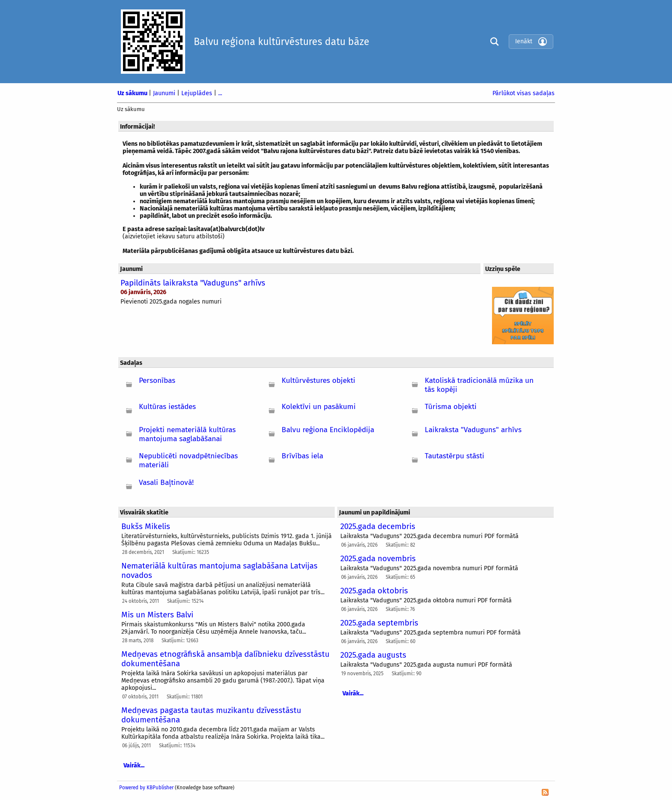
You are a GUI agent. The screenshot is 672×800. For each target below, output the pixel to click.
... (220, 93)
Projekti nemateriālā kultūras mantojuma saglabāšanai (187, 434)
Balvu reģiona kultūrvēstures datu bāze (282, 42)
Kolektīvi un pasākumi (319, 407)
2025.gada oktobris (374, 591)
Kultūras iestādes (167, 407)
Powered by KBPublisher (146, 788)
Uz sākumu (133, 93)
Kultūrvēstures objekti (318, 380)
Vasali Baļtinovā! (166, 483)
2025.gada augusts (373, 655)
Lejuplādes (198, 93)
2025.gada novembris (378, 559)
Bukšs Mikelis (146, 526)
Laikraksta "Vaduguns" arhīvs (473, 430)
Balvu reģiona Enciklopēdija (328, 430)
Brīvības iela (302, 456)
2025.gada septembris (379, 623)
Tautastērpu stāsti (454, 456)
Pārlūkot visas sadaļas (523, 93)
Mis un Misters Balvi (157, 615)
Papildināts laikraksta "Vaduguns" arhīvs (193, 283)
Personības (157, 380)
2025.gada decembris (378, 526)
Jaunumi (165, 93)
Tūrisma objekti (451, 407)
